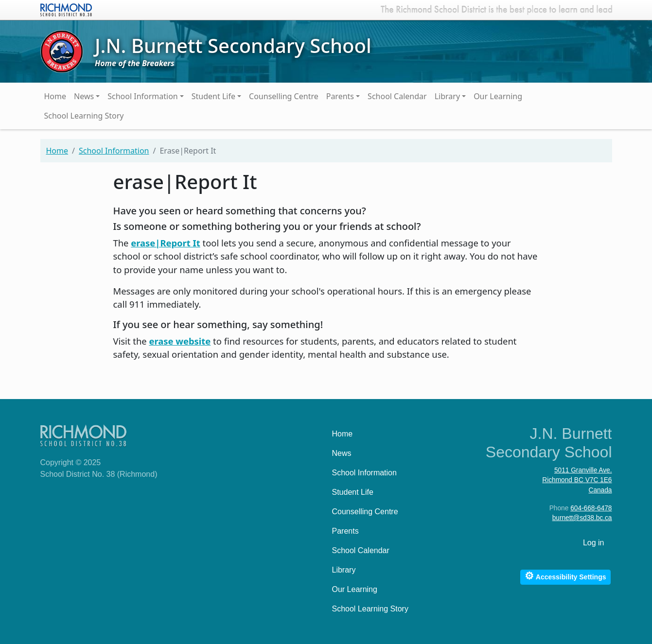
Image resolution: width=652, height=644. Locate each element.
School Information (143, 96)
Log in (594, 543)
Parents (340, 96)
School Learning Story (84, 116)
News (84, 96)
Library (447, 96)
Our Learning (498, 96)
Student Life (213, 96)
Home (55, 96)
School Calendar (397, 96)
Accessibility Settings (565, 576)
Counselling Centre (284, 96)
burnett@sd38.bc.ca (582, 518)
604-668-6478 (591, 508)
